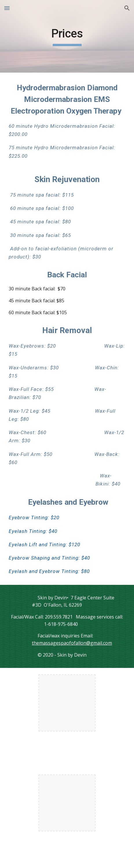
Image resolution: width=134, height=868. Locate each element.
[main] (67, 36)
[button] (7, 8)
